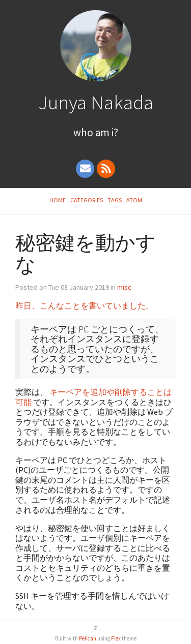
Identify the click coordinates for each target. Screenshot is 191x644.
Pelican (88, 638)
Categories (87, 200)
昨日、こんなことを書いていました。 (85, 305)
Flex (116, 638)
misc (124, 287)
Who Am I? (96, 132)
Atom (134, 200)
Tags (115, 200)
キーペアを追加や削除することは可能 (93, 397)
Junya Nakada (96, 102)
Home (58, 200)
